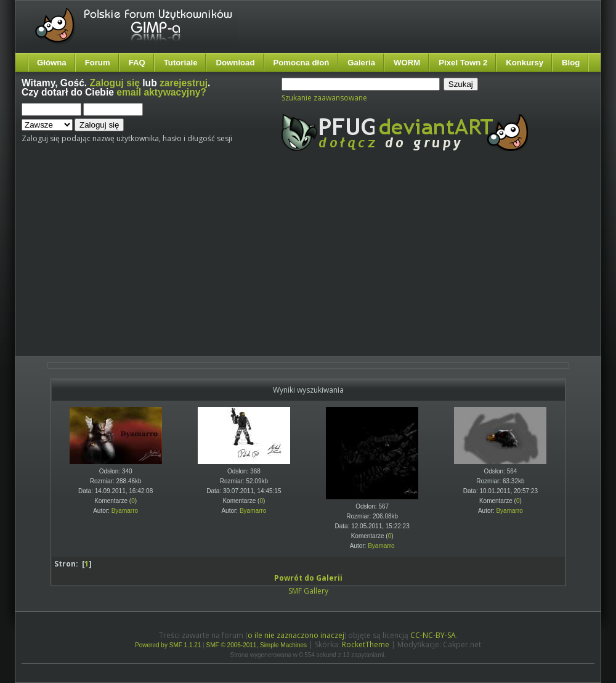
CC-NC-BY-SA (433, 635)
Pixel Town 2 (463, 63)
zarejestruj (184, 83)
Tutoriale (181, 63)
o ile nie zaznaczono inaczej (296, 635)
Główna (52, 63)
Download (235, 63)
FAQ (137, 63)
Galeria (361, 63)
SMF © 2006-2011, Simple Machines (257, 645)
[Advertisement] (247, 264)
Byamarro (125, 511)
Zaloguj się (115, 83)
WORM (407, 63)
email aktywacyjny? (161, 92)
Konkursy (525, 63)
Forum (98, 63)
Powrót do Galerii (308, 578)
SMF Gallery (308, 591)
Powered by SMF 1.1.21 (168, 645)
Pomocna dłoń (302, 63)
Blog (571, 63)
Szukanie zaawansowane (324, 98)
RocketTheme (366, 644)
